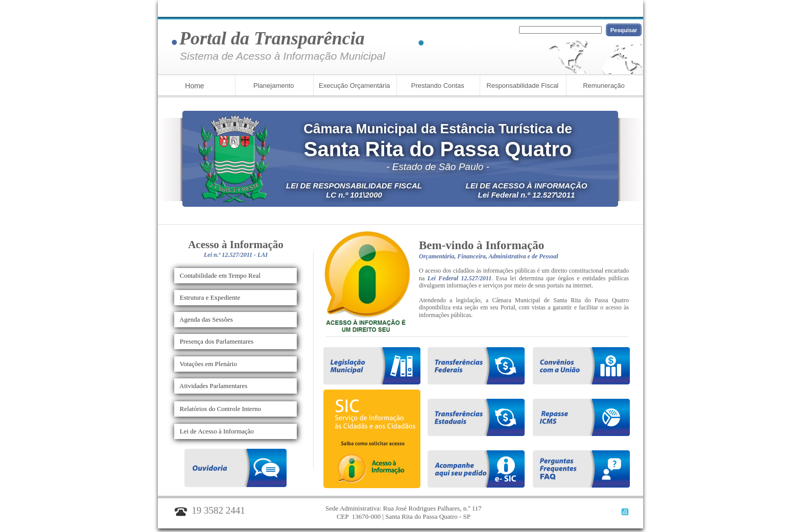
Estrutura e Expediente (207, 297)
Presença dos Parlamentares (214, 341)
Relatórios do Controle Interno (218, 409)
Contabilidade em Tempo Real (218, 275)
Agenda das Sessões (204, 319)
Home (194, 86)
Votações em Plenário (206, 364)
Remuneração (604, 86)
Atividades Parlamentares (211, 386)
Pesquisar (624, 30)
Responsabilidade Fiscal (522, 86)
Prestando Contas (437, 86)
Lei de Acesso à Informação (214, 431)
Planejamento (273, 86)
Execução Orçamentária (353, 86)
